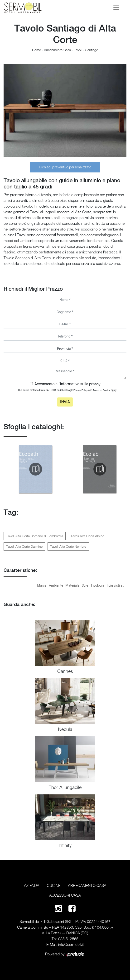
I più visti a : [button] (115, 585)
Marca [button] (42, 585)
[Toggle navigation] (116, 8)
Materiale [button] (72, 585)
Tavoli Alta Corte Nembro (68, 546)
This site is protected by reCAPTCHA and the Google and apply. (67, 390)
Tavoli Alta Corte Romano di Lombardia (35, 536)
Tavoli (78, 50)
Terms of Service (102, 390)
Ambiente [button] (56, 585)
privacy (95, 384)
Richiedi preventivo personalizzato (65, 167)
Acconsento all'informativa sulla (67, 384)
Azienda (32, 885)
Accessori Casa (65, 895)
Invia (65, 402)
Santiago (92, 50)
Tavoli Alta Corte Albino (87, 536)
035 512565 (68, 939)
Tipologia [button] (97, 585)
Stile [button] (85, 585)
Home (36, 50)
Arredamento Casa (57, 50)
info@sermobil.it (71, 944)
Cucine (54, 885)
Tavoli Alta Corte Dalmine (24, 546)
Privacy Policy (81, 390)
